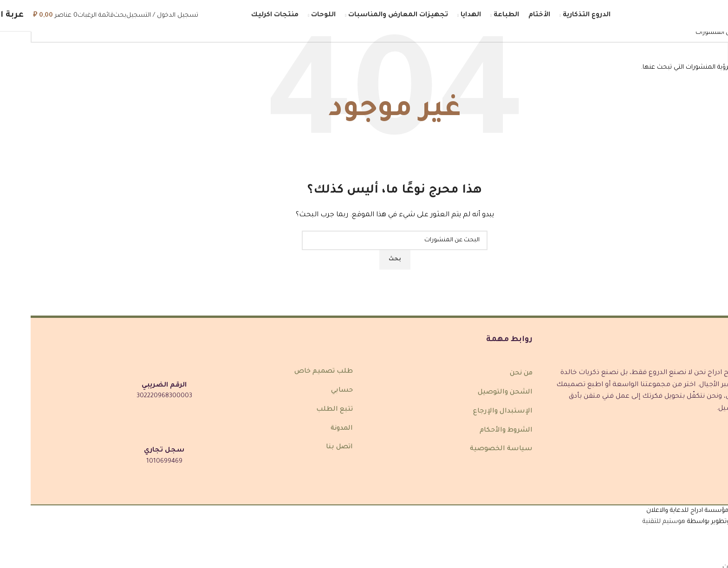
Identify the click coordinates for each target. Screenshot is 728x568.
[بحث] (89, 16)
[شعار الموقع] (679, 16)
